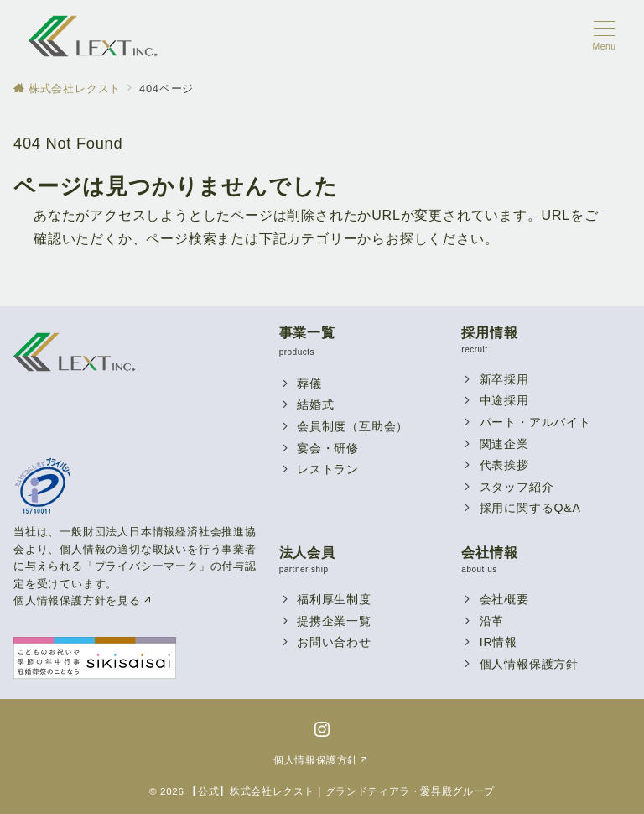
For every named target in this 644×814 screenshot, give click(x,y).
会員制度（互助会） (353, 426)
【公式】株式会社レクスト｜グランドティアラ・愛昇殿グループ (341, 791)
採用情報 (489, 333)
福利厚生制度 (334, 599)
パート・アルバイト (535, 422)
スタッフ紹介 (517, 487)
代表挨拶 (504, 465)
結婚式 (315, 404)
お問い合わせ (334, 642)
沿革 (492, 621)
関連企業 (504, 444)
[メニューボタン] (604, 36)
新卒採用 (504, 379)
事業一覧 (307, 333)
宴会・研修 (328, 448)
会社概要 (504, 599)
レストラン (328, 469)
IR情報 (499, 642)
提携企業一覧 (334, 621)
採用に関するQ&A (530, 508)
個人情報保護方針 (529, 664)
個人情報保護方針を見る (83, 600)
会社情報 (489, 553)
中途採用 (504, 400)
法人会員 (307, 553)
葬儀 (309, 384)
